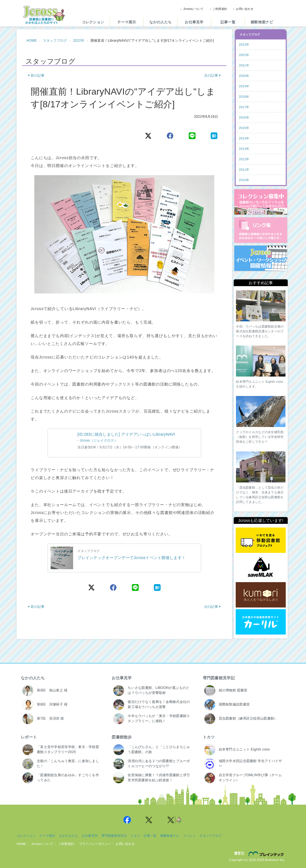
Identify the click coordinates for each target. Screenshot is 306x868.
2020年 (244, 76)
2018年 (244, 97)
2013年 (244, 149)
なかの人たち (161, 22)
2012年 (244, 159)
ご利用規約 (220, 9)
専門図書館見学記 (219, 678)
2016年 (244, 117)
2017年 (244, 107)
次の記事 (212, 75)
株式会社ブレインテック (267, 854)
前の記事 (36, 75)
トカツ (209, 737)
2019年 (244, 86)
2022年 (79, 41)
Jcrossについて (193, 9)
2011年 (244, 170)
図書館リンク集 (261, 230)
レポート (29, 737)
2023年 (244, 44)
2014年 (244, 138)
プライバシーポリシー (95, 844)
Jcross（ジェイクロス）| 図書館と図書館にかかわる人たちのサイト (44, 15)
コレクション (93, 22)
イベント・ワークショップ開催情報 (261, 258)
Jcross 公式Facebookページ (127, 820)
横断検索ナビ (262, 22)
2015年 (244, 128)
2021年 (244, 65)
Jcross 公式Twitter (149, 820)
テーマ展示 (127, 22)
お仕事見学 (194, 22)
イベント (189, 836)
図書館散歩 (122, 737)
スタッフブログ (55, 41)
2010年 (244, 180)
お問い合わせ (245, 9)
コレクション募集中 (261, 202)
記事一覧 (228, 22)
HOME (32, 41)
